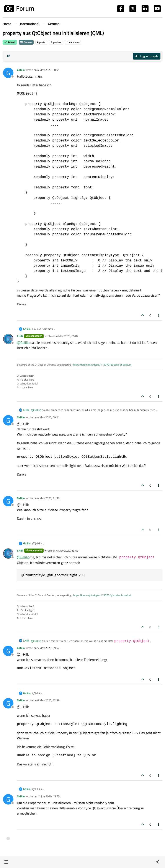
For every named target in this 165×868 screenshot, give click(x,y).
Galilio (21, 70)
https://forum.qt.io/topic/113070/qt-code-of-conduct (102, 365)
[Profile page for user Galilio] (8, 73)
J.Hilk (20, 336)
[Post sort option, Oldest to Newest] (8, 56)
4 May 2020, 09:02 (67, 336)
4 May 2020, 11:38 (48, 498)
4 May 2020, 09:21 (48, 417)
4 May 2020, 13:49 (67, 550)
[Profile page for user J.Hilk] (8, 339)
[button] (6, 862)
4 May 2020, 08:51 (48, 70)
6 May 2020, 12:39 (48, 700)
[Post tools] (159, 315)
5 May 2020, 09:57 (48, 648)
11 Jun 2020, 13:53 (48, 796)
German (26, 42)
